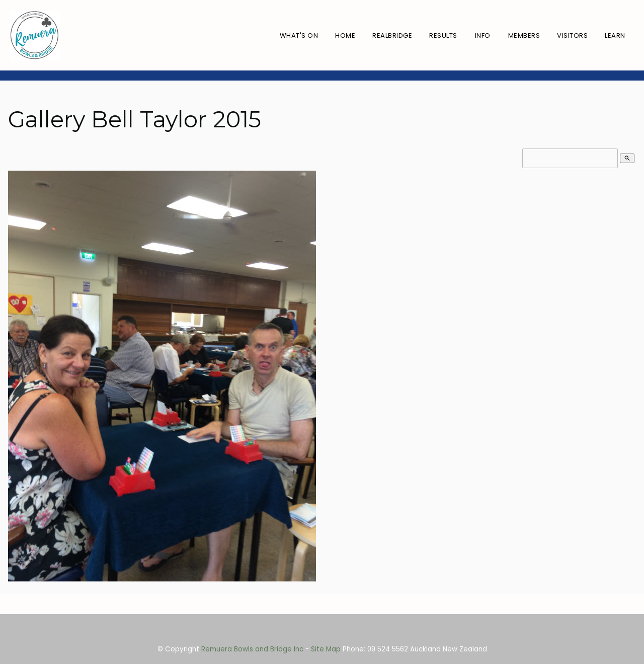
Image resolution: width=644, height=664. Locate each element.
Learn (615, 35)
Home (345, 35)
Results (443, 35)
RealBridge (392, 35)
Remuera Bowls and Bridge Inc (252, 649)
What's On (299, 35)
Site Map (326, 649)
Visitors (572, 35)
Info (483, 35)
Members (524, 35)
